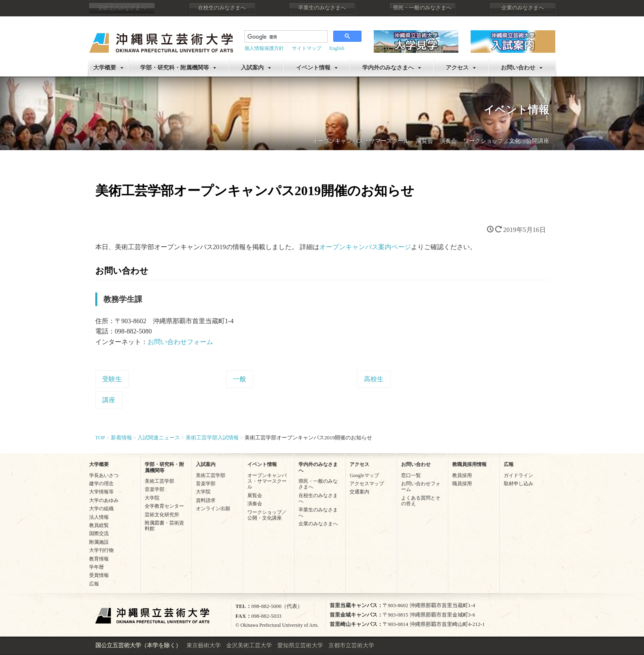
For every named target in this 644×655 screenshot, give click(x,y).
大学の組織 (101, 509)
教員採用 (462, 475)
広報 (94, 584)
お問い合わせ (518, 68)
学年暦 (96, 567)
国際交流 (99, 533)
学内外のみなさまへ (388, 68)
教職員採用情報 (469, 464)
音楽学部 (155, 489)
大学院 (152, 498)
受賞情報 (99, 575)
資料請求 (206, 500)
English (337, 48)
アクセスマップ (367, 484)
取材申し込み (518, 484)
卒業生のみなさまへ (322, 8)
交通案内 (359, 492)
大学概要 (105, 68)
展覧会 (424, 141)
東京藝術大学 (204, 645)
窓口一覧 (411, 475)
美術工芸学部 (159, 481)
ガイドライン (518, 475)
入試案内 (252, 68)
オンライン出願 (213, 509)
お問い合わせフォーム (180, 342)
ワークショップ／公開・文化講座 (267, 515)
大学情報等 (101, 492)
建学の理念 (101, 484)
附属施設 (99, 542)
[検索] (285, 37)
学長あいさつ (104, 475)
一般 (240, 379)
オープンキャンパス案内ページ (365, 247)
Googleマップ (364, 475)
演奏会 (448, 141)
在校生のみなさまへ (222, 8)
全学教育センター (164, 506)
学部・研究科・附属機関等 (175, 68)
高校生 (374, 379)
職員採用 (462, 484)
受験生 (112, 379)
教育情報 (99, 559)
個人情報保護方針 (264, 48)
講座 (109, 400)
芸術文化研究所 (162, 515)
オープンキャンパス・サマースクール (361, 141)
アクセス (457, 68)
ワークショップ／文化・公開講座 (506, 141)
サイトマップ (307, 48)
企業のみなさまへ (523, 8)
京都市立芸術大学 (351, 645)
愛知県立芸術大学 (300, 645)
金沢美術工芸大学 (249, 645)
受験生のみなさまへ (122, 8)
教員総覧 (99, 525)
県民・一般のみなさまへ (422, 8)
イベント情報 (313, 68)
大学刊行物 (101, 550)
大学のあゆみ (104, 500)
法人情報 (99, 517)
